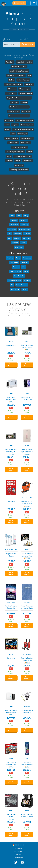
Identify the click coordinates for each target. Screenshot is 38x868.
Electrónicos (14, 225)
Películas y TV (13, 143)
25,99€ (11, 822)
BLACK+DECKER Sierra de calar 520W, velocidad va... (27, 503)
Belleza (12, 80)
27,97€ (27, 718)
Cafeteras (24, 262)
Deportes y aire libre (26, 93)
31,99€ (27, 561)
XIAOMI (27, 393)
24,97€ (27, 457)
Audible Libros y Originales (19, 71)
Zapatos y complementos (19, 170)
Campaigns (29, 84)
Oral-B (27, 758)
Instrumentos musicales (25, 120)
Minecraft (18, 234)
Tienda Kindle (28, 161)
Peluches (17, 238)
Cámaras (16, 267)
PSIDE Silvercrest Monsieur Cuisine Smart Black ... (27, 816)
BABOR (27, 446)
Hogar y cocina (14, 111)
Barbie (12, 216)
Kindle (26, 271)
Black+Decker (27, 498)
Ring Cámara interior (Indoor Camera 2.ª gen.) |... (11, 399)
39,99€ (11, 457)
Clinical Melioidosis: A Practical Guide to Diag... (27, 607)
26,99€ (11, 561)
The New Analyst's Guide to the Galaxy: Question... (11, 607)
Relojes (29, 152)
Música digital (23, 134)
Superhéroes (19, 247)
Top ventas (18, 848)
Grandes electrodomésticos (19, 107)
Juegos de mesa (24, 229)
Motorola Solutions (27, 654)
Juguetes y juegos (27, 125)
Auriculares (14, 262)
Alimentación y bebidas (24, 62)
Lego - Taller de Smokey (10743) (11, 763)
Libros (7, 129)
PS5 (12, 285)
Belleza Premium (23, 80)
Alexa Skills (10, 62)
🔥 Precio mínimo (18, 845)
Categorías (18, 851)
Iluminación (26, 111)
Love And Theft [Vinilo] (11, 816)
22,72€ (11, 509)
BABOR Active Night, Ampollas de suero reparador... (27, 451)
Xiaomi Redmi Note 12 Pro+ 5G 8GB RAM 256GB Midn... (27, 399)
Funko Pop (25, 225)
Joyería (15, 125)
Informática (9, 120)
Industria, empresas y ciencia (19, 116)
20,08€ (11, 666)
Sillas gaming (15, 289)
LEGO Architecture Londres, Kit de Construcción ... (27, 555)
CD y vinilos (12, 89)
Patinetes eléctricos (14, 280)
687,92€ (27, 822)
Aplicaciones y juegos (19, 67)
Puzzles (24, 243)
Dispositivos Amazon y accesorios (19, 98)
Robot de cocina (22, 285)
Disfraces (14, 220)
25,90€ (27, 666)
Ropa (9, 156)
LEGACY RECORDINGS (11, 811)
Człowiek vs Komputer (11, 503)
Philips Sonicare (11, 550)
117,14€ (27, 614)
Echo (24, 267)
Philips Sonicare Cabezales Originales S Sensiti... (11, 555)
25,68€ (27, 770)
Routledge (11, 602)
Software (9, 161)
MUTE (11, 341)
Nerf (10, 238)
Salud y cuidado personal (22, 156)
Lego (10, 234)
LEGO (27, 550)
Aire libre (10, 258)
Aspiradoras (27, 258)
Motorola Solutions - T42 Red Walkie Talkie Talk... (27, 659)
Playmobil (27, 238)
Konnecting (11, 658)
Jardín (7, 125)
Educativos (24, 220)
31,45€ (27, 509)
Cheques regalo (25, 89)
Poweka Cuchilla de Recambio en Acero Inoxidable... (27, 711)
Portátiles (27, 280)
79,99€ (27, 353)
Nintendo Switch (19, 276)
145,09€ (11, 614)
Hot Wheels (12, 229)
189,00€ (27, 405)
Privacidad (19, 857)
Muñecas (27, 234)
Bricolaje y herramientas (14, 84)
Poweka (27, 706)
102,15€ (11, 770)
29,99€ (11, 405)
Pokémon (15, 243)
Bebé (29, 75)
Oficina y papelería (12, 138)
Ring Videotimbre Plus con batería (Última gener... (27, 346)
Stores (18, 161)
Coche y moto (11, 93)
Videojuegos (19, 165)
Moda (13, 134)
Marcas (18, 854)
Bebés (19, 216)
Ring (27, 341)
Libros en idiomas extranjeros (23, 129)
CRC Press (27, 602)
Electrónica (15, 102)
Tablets (25, 289)
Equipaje (24, 102)
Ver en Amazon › (11, 365)
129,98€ (11, 718)
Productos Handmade (19, 147)
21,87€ (11, 353)
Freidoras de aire (16, 271)
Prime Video (25, 143)
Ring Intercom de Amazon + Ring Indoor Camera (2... (11, 711)
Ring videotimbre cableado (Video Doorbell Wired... (11, 451)
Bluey (26, 216)
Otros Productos (27, 138)
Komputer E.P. (11, 345)
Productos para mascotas (15, 152)
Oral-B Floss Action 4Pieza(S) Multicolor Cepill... (27, 764)
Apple (18, 258)
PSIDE (27, 811)
